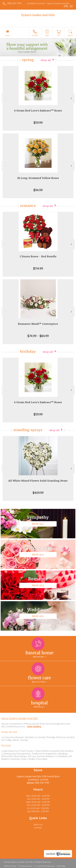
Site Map (61, 866)
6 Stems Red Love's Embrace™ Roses (38, 111)
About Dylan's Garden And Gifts (20, 718)
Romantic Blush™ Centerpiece (38, 324)
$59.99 (38, 123)
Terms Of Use (10, 866)
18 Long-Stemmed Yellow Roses (38, 178)
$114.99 (38, 268)
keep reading (34, 726)
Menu (8, 35)
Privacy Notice (26, 866)
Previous (4, 98)
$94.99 (38, 190)
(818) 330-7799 (14, 3)
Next (72, 98)
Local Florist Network (45, 866)
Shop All (46, 60)
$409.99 (38, 493)
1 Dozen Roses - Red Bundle (38, 256)
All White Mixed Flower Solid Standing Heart (38, 481)
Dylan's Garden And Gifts (38, 15)
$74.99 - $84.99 (38, 336)
